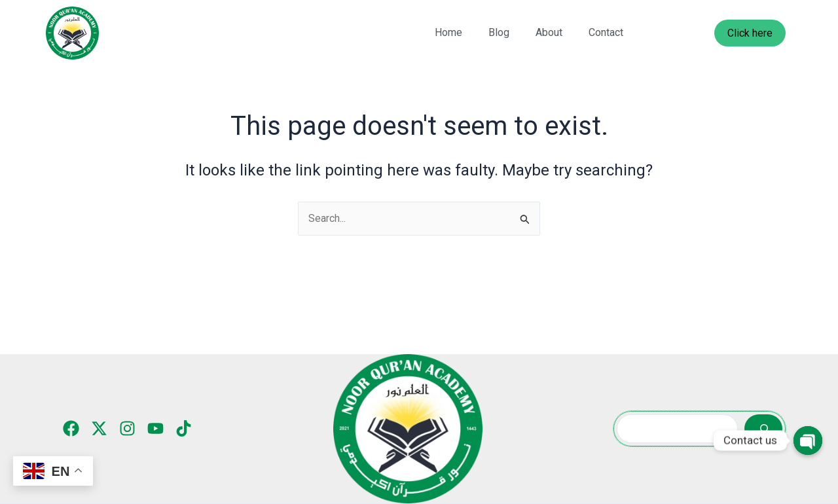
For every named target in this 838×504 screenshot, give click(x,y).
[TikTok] (184, 428)
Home (448, 32)
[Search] (763, 429)
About (549, 32)
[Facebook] (71, 428)
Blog (499, 32)
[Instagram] (127, 428)
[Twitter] (99, 428)
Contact (606, 32)
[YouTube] (155, 428)
